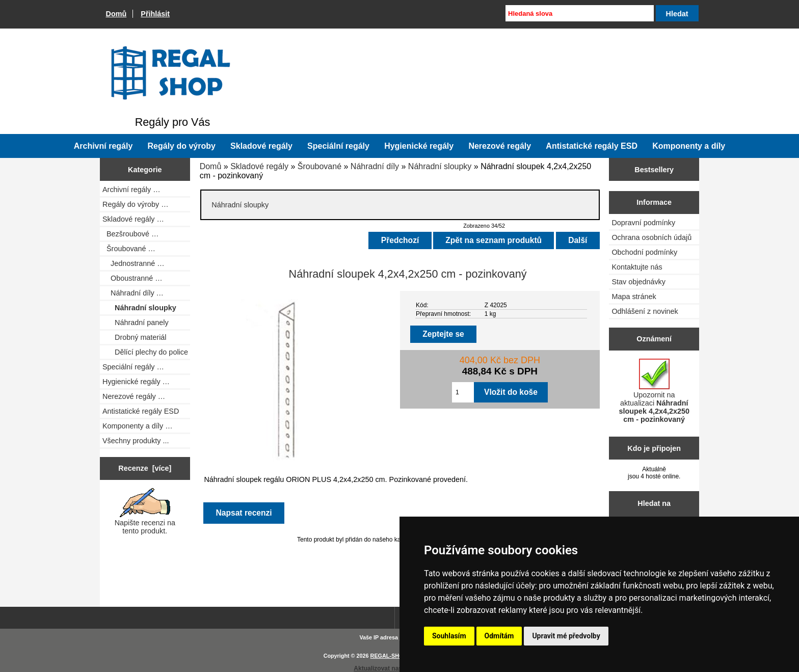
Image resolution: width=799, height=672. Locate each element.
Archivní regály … (131, 190)
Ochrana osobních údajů (651, 237)
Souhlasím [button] (449, 636)
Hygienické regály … (136, 382)
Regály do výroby (182, 146)
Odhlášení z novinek (645, 311)
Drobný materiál (135, 337)
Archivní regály (103, 146)
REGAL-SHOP (389, 656)
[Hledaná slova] (579, 13)
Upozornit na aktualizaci (654, 391)
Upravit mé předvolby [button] (566, 636)
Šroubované (319, 166)
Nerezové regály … (134, 396)
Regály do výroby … (136, 204)
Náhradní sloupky (440, 166)
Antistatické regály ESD (592, 146)
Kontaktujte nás (637, 267)
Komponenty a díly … (138, 426)
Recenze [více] (145, 468)
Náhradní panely (136, 322)
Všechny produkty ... (136, 441)
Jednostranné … (134, 263)
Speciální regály (338, 146)
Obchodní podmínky (644, 252)
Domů (116, 14)
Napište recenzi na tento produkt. (145, 512)
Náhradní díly (375, 166)
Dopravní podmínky (643, 223)
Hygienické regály (419, 146)
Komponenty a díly (689, 146)
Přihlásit (155, 14)
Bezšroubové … (130, 234)
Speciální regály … (133, 367)
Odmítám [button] (499, 636)
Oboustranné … (132, 278)
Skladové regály (259, 166)
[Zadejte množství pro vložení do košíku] (463, 392)
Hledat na (654, 503)
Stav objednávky (638, 282)
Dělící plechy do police (145, 352)
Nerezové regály (500, 146)
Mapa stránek (634, 297)
